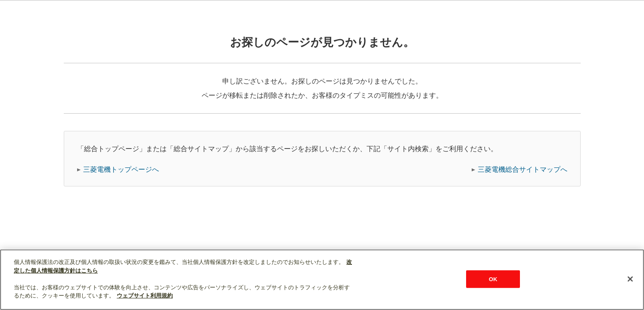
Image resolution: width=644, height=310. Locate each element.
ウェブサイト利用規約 (145, 296)
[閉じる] (630, 279)
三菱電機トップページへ (121, 169)
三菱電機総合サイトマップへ (523, 169)
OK (493, 279)
